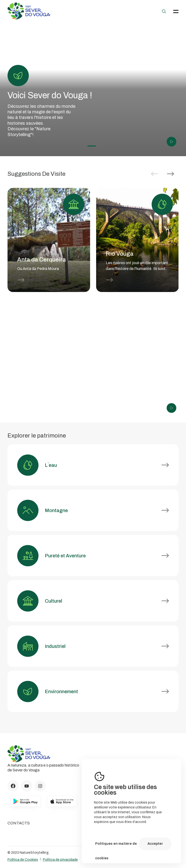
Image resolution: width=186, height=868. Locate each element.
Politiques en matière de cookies (116, 846)
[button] (170, 174)
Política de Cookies (23, 860)
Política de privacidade (60, 860)
